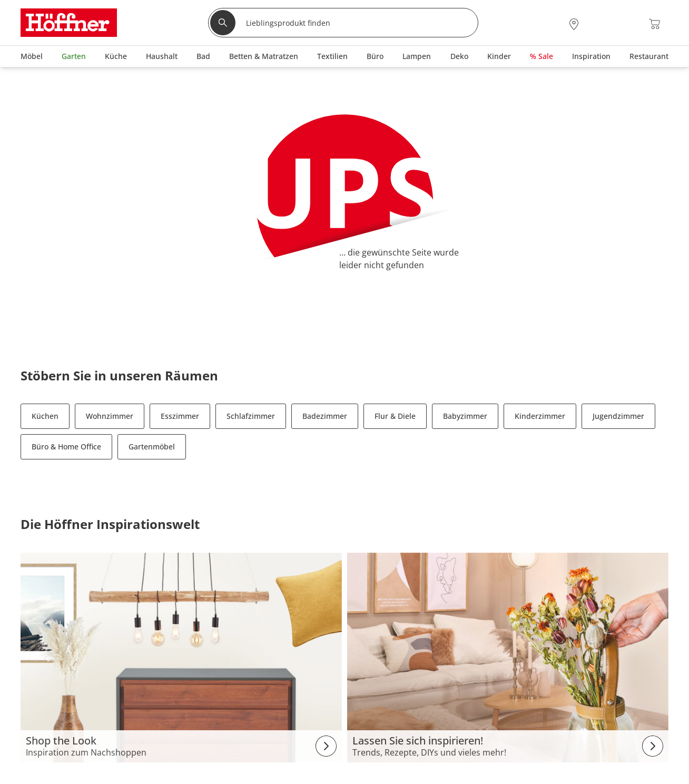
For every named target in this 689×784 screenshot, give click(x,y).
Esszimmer (180, 416)
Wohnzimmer (110, 416)
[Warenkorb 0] (654, 24)
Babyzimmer (465, 416)
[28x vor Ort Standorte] (574, 24)
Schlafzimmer (251, 416)
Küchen (45, 416)
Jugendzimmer (618, 416)
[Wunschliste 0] (626, 23)
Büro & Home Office (66, 447)
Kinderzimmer (540, 416)
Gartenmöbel (152, 447)
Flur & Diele (395, 416)
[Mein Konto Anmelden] (599, 24)
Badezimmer (325, 416)
